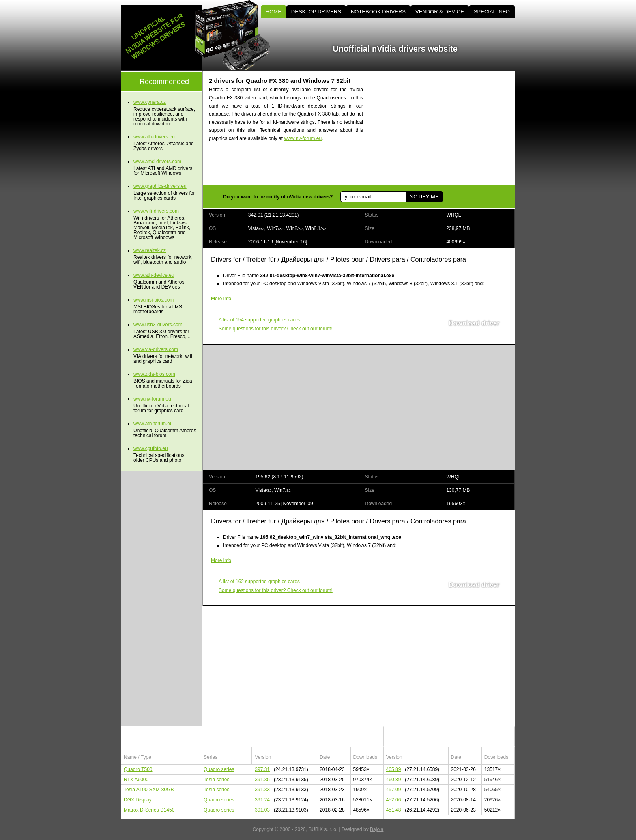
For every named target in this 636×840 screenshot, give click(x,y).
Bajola (377, 829)
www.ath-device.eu (154, 275)
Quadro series (219, 769)
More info (221, 299)
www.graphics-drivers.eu (160, 186)
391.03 (262, 810)
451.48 (394, 810)
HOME (274, 12)
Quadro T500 (138, 769)
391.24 (262, 800)
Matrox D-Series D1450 (149, 810)
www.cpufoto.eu (151, 448)
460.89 (394, 780)
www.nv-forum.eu (303, 138)
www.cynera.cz (150, 102)
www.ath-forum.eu (153, 424)
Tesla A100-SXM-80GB (149, 790)
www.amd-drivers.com (157, 162)
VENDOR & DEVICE (440, 12)
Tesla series (216, 780)
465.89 (394, 769)
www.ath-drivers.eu (154, 137)
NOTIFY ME (424, 197)
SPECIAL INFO (492, 12)
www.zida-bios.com (154, 374)
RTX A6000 (136, 780)
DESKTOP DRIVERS (316, 12)
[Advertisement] (446, 128)
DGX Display (138, 800)
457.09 (394, 790)
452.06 (394, 800)
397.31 (262, 769)
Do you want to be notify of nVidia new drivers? (278, 197)
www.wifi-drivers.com (156, 211)
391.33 (262, 790)
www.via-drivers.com (156, 349)
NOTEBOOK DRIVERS (378, 12)
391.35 (262, 780)
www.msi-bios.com (154, 300)
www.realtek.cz (150, 250)
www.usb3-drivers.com (158, 325)
